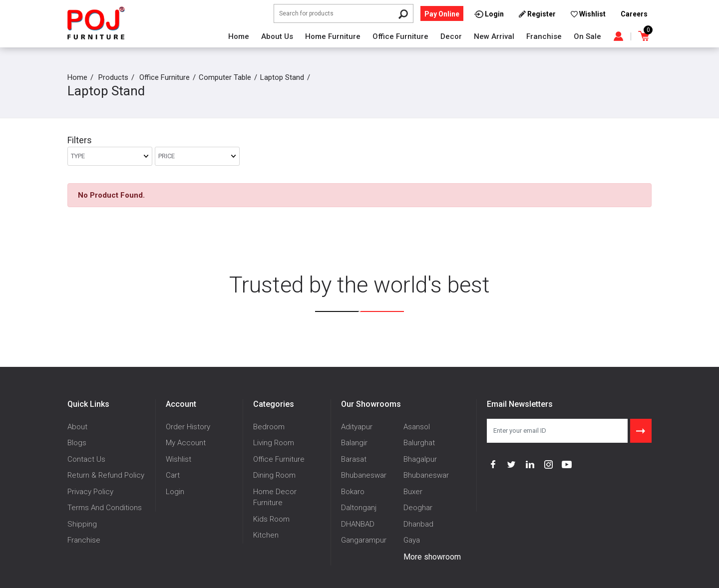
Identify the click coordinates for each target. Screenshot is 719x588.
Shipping (82, 524)
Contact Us (86, 459)
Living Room (274, 443)
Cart (173, 475)
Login (175, 492)
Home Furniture (333, 36)
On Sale (587, 36)
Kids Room (271, 519)
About (77, 427)
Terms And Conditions (105, 508)
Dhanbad (418, 524)
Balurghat (419, 443)
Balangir (354, 443)
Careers (634, 14)
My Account (186, 443)
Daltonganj (359, 508)
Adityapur (357, 427)
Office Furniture (400, 36)
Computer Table (225, 77)
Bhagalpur (420, 459)
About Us (277, 36)
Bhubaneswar (364, 475)
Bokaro (353, 492)
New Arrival (494, 36)
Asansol (417, 427)
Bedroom (269, 427)
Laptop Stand (282, 77)
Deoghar (418, 508)
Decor (451, 36)
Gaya (412, 540)
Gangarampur (364, 540)
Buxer (413, 492)
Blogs (77, 443)
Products (113, 77)
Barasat (354, 459)
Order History (188, 427)
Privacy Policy (90, 492)
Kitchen (266, 535)
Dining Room (274, 475)
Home (239, 36)
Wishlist (179, 459)
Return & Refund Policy (106, 475)
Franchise (544, 36)
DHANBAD (358, 524)
